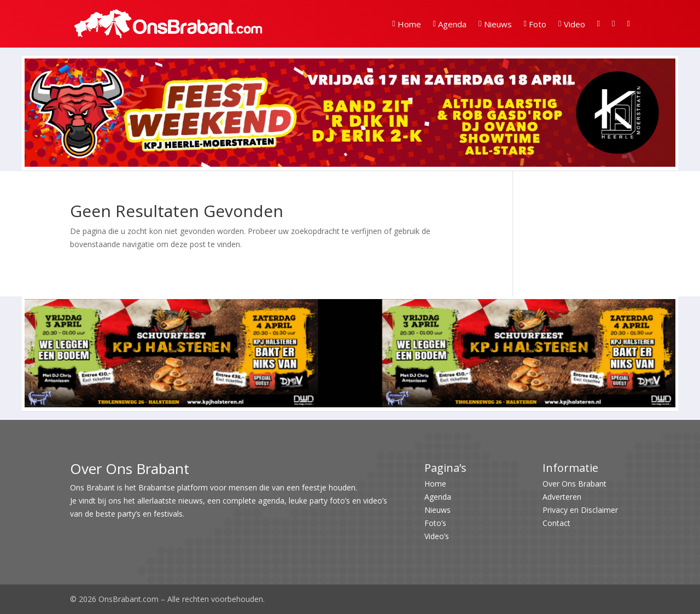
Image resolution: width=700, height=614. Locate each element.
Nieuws (495, 24)
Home (406, 24)
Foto (535, 24)
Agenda (450, 24)
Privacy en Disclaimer (580, 510)
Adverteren (562, 497)
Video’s (437, 536)
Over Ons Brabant (574, 484)
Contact (556, 523)
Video (571, 24)
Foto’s (435, 523)
